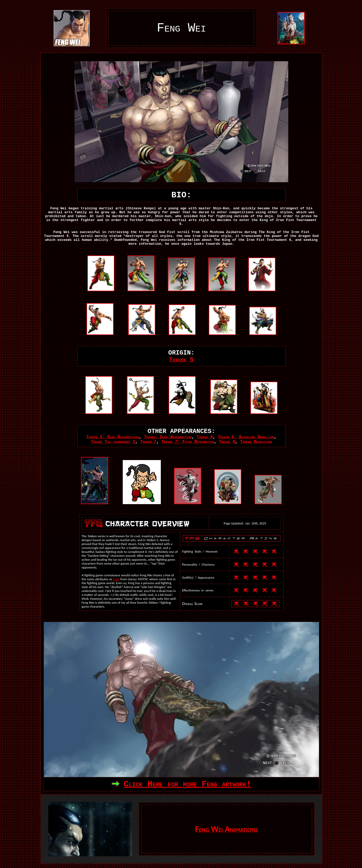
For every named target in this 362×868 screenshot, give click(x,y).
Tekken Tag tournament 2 (113, 442)
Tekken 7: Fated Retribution (188, 442)
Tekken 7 (148, 442)
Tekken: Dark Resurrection (168, 437)
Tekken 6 (205, 437)
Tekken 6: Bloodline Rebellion (246, 437)
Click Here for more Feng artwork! (187, 784)
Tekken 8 (227, 442)
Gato (116, 579)
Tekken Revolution (256, 442)
